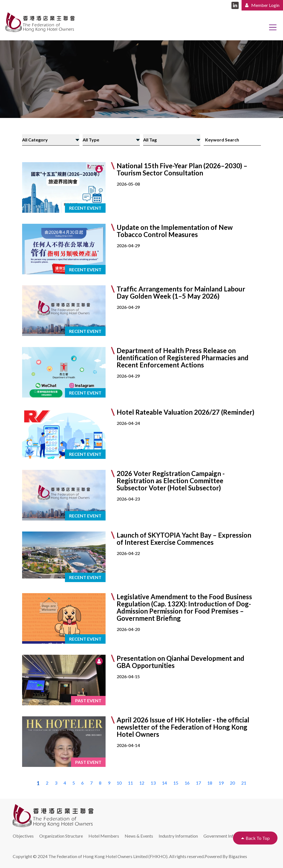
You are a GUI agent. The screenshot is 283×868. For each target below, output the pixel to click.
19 (221, 783)
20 (232, 783)
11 (130, 783)
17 (198, 783)
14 (164, 783)
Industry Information (178, 836)
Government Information (227, 836)
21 (244, 783)
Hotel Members (104, 836)
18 (210, 783)
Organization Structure (61, 836)
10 (119, 783)
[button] (141, 187)
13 (153, 783)
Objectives (23, 836)
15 (176, 783)
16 (187, 783)
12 (142, 783)
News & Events (139, 836)
